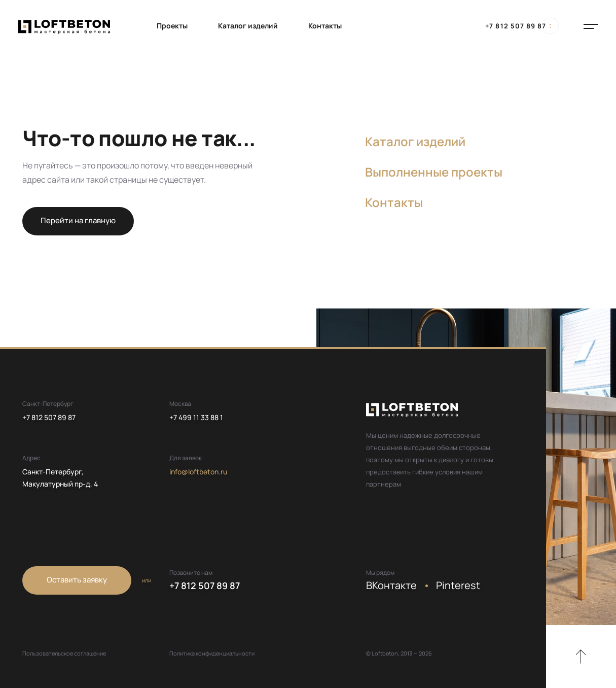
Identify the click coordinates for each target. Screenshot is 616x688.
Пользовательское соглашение (64, 653)
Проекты (172, 26)
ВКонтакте (391, 585)
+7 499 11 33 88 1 (196, 417)
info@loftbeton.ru (198, 472)
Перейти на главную (78, 220)
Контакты (325, 26)
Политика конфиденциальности (212, 653)
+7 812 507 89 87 (516, 26)
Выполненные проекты (434, 172)
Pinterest (458, 585)
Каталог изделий (248, 26)
